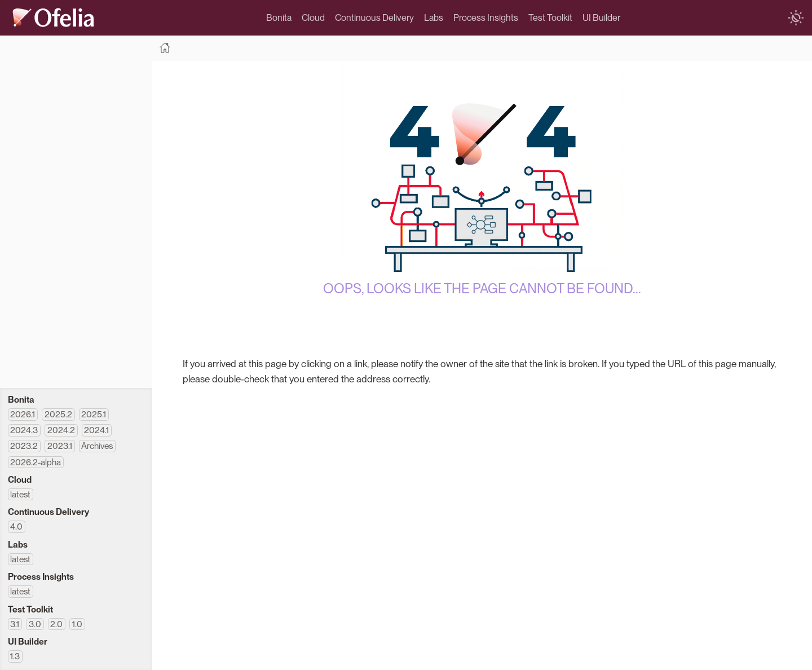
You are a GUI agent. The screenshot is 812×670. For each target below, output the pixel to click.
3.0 (35, 624)
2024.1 (96, 430)
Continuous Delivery (374, 18)
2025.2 (58, 414)
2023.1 (60, 446)
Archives (97, 446)
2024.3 (24, 430)
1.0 (77, 624)
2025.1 (94, 414)
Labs (434, 18)
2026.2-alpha (36, 462)
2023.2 (24, 446)
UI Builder (601, 18)
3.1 (15, 624)
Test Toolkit (550, 18)
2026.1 (23, 414)
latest (20, 494)
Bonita (279, 18)
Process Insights (486, 18)
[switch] (796, 18)
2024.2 (61, 430)
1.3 (15, 656)
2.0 (56, 624)
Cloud (313, 18)
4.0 (16, 526)
